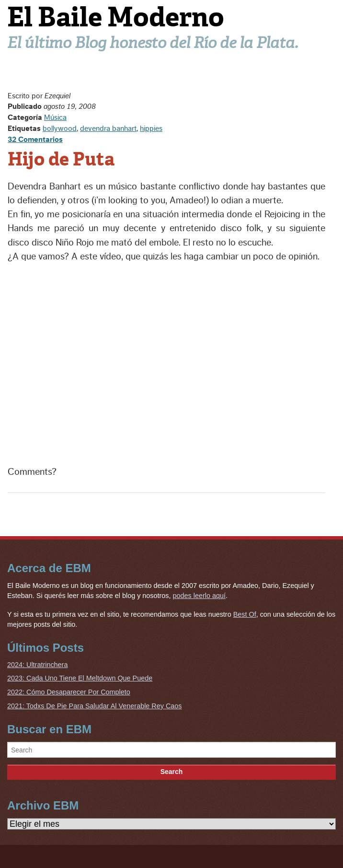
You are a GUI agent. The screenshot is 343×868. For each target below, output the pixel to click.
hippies (151, 129)
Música (55, 117)
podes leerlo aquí (199, 596)
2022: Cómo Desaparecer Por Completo (69, 692)
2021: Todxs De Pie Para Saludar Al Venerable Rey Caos (95, 706)
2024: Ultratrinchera (37, 665)
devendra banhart (108, 129)
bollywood (60, 129)
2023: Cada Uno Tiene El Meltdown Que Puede (80, 678)
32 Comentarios (35, 140)
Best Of (245, 614)
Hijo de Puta (61, 159)
